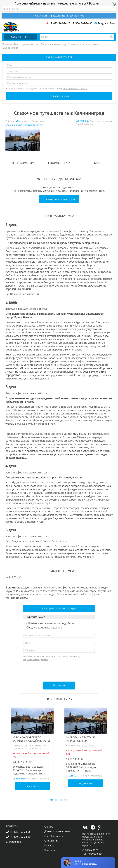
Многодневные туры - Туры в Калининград (40, 44)
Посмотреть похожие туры (59, 199)
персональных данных (75, 88)
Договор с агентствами (57, 831)
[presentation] (59, 670)
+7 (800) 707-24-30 (18, 837)
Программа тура (23, 163)
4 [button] (66, 800)
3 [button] (61, 800)
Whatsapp (14, 842)
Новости (49, 845)
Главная (7, 44)
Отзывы (95, 163)
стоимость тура (59, 163)
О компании (51, 841)
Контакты (50, 850)
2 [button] (57, 800)
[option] (23, 140)
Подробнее (32, 786)
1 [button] (52, 800)
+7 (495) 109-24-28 (18, 832)
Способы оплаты (54, 836)
